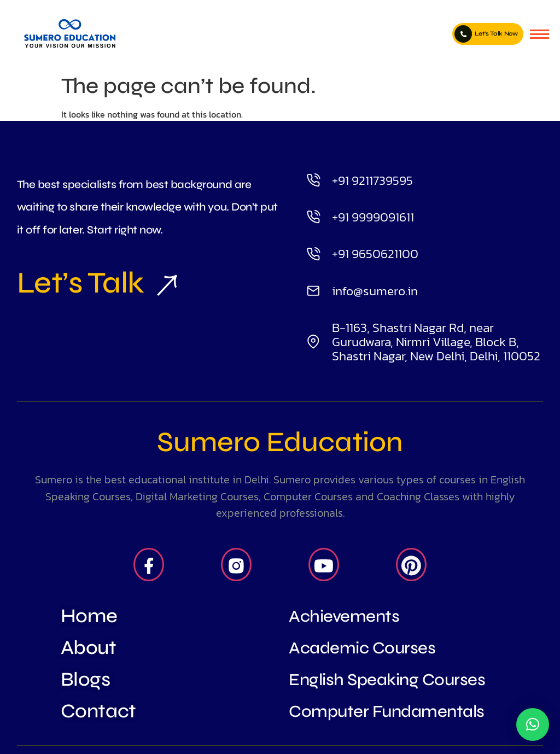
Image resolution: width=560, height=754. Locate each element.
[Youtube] (324, 565)
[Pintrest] (411, 565)
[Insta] (236, 565)
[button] (533, 724)
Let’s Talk (92, 283)
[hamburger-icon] (539, 34)
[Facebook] (149, 565)
